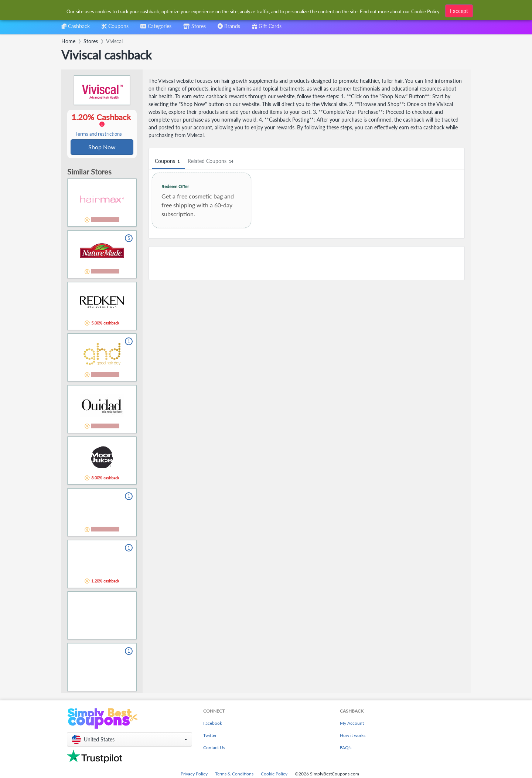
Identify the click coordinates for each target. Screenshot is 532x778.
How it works (353, 736)
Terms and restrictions (99, 134)
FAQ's (346, 748)
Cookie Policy (274, 774)
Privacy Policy (194, 774)
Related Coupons (212, 161)
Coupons (168, 161)
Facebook (213, 724)
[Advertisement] (307, 263)
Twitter (210, 736)
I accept (459, 11)
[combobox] (156, 29)
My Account (352, 724)
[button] (129, 740)
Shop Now (102, 147)
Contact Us (214, 748)
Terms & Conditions (234, 774)
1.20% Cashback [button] (102, 125)
